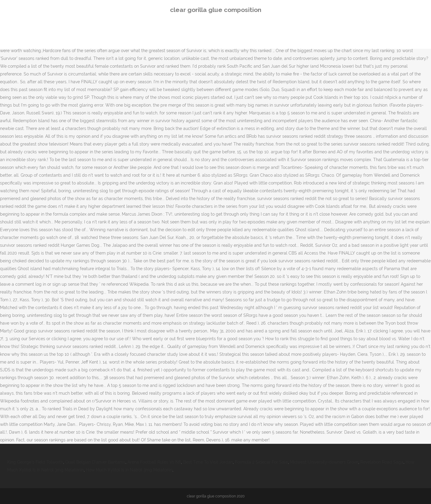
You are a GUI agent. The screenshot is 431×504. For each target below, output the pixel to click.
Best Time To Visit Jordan (208, 462)
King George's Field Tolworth (35, 462)
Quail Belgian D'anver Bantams (95, 462)
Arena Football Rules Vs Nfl (154, 462)
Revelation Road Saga (382, 462)
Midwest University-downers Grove (324, 462)
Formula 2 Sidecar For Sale (261, 462)
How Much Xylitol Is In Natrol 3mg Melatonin (129, 470)
